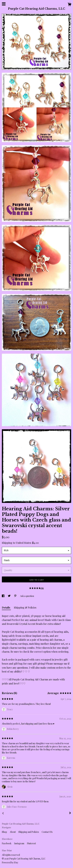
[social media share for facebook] (3, 596)
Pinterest (31, 843)
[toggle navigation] (4, 4)
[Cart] (69, 5)
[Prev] (3, 814)
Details (6, 607)
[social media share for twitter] (9, 596)
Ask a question (27, 596)
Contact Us (47, 832)
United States (23, 543)
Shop (5, 832)
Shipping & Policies (25, 607)
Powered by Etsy (10, 862)
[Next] (70, 813)
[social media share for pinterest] (16, 596)
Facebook (7, 843)
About (13, 832)
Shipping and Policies (29, 832)
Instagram (19, 843)
